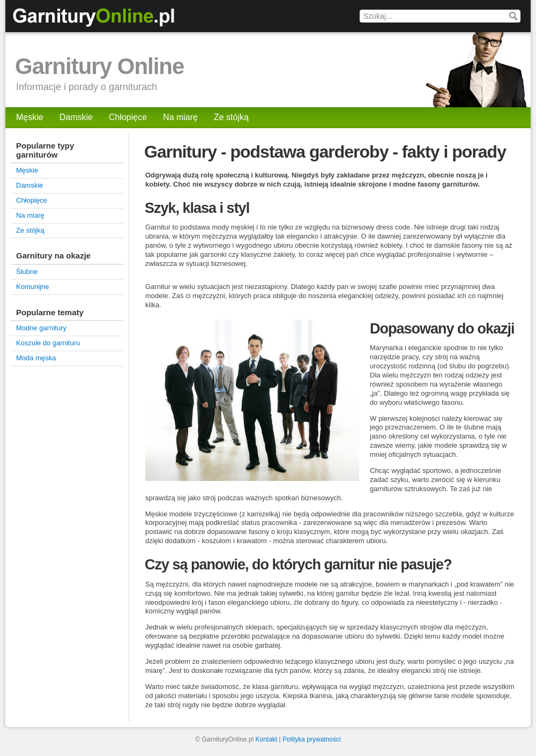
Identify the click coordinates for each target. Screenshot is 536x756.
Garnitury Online (99, 66)
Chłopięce (128, 117)
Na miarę (180, 117)
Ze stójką (231, 117)
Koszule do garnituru (48, 343)
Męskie (30, 117)
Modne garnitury (41, 328)
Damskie (76, 117)
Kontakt (267, 739)
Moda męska (36, 358)
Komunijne (32, 287)
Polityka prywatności (312, 739)
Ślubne (27, 272)
